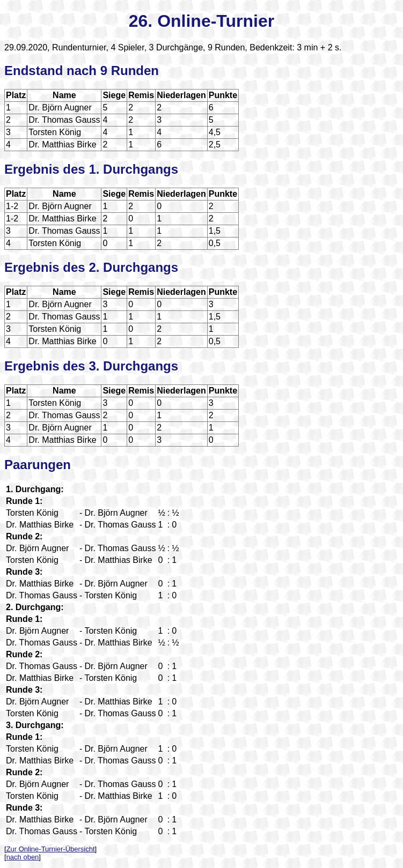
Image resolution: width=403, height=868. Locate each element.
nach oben (23, 857)
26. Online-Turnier (201, 21)
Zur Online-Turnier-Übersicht (51, 849)
